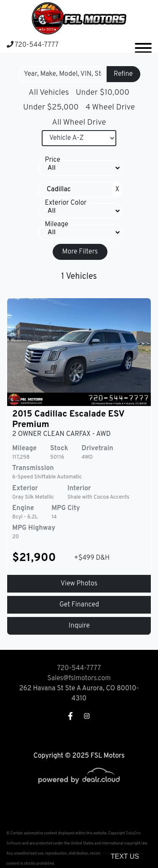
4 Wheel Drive (110, 107)
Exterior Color (66, 203)
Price (53, 160)
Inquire (79, 626)
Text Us (125, 856)
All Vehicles (49, 93)
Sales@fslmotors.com (79, 678)
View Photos (79, 584)
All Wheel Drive (79, 123)
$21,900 (34, 558)
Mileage (57, 224)
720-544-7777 (33, 45)
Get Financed (79, 605)
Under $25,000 (51, 107)
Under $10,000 (103, 93)
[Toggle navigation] (143, 45)
